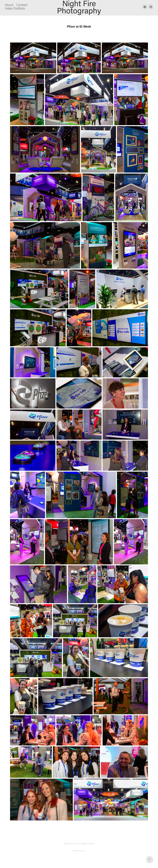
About (9, 5)
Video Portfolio (15, 9)
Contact (22, 5)
